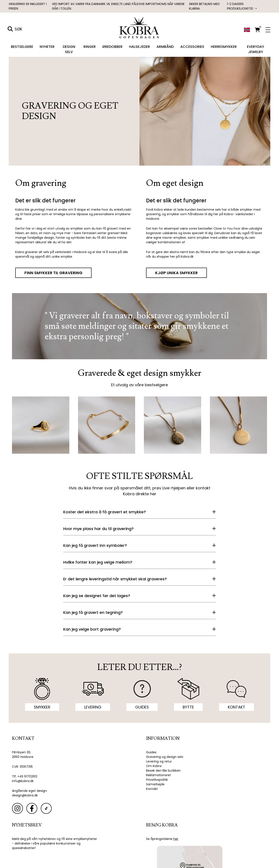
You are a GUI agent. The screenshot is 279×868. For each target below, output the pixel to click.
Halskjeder (139, 47)
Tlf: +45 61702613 (25, 776)
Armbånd (165, 47)
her (153, 494)
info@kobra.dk (23, 781)
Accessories (192, 47)
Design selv (69, 49)
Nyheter (47, 47)
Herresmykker (224, 47)
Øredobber (112, 47)
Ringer (90, 47)
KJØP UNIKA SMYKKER (176, 273)
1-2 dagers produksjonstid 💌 (242, 6)
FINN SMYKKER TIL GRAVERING (53, 273)
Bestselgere (22, 47)
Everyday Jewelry (256, 49)
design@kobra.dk (25, 795)
